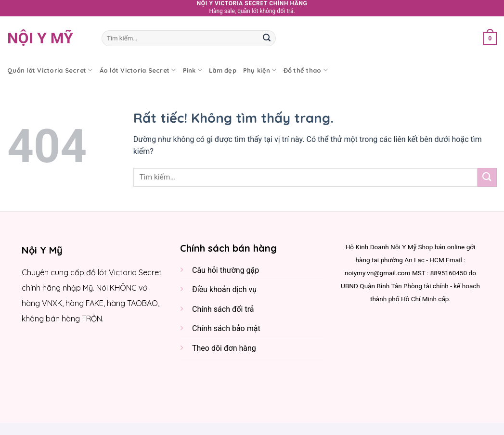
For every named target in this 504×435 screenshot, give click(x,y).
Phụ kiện (260, 70)
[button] (490, 38)
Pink (193, 70)
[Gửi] (267, 38)
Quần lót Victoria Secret (50, 70)
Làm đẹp (223, 70)
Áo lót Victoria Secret (138, 70)
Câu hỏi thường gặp (226, 270)
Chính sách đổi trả (223, 309)
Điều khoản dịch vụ (224, 289)
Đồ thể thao (306, 70)
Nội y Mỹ (40, 38)
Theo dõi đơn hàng (224, 348)
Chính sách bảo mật (226, 328)
